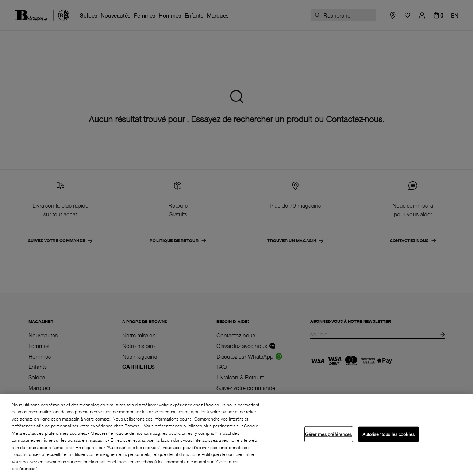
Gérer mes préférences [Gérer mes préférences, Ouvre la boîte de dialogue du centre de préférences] (329, 434)
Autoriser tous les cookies (389, 434)
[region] (236, 435)
